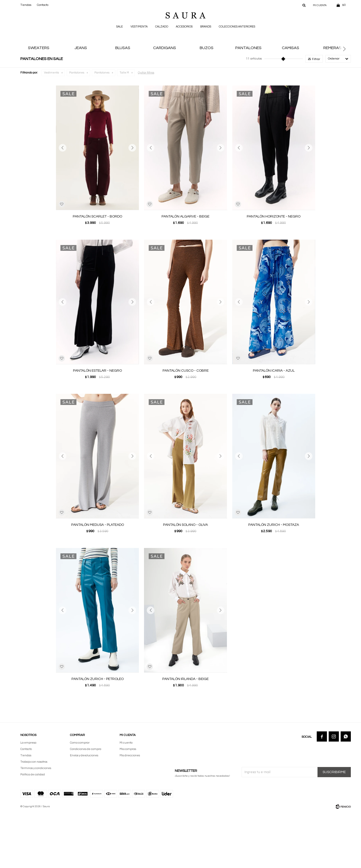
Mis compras (128, 804)
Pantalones (77, 128)
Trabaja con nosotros (34, 817)
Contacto (43, 5)
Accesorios (184, 27)
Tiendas (26, 5)
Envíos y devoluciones (84, 811)
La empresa (28, 798)
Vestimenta (139, 27)
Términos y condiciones (36, 823)
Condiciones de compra (86, 804)
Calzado (162, 27)
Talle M (124, 128)
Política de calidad (33, 830)
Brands (206, 27)
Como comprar (80, 798)
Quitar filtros (146, 128)
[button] (346, 77)
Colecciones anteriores (237, 27)
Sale (120, 27)
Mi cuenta (126, 798)
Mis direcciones (130, 811)
